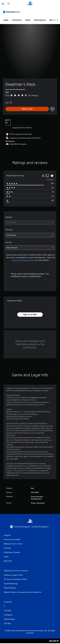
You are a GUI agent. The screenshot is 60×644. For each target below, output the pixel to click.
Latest (6, 20)
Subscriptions (40, 20)
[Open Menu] (3, 4)
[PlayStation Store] (12, 12)
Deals (28, 20)
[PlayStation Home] (30, 4)
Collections (17, 20)
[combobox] (30, 223)
